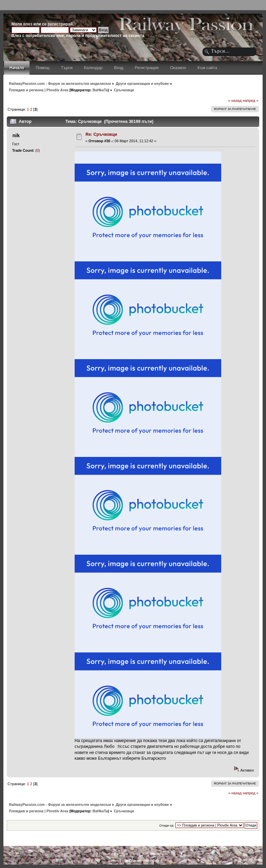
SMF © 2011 (131, 854)
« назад (235, 100)
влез (28, 24)
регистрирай (60, 24)
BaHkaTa (100, 90)
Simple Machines (155, 854)
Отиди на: (167, 825)
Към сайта (207, 68)
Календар (93, 68)
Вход (119, 68)
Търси (67, 68)
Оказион (178, 68)
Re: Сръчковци (101, 134)
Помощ (42, 68)
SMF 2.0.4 (111, 854)
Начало (17, 68)
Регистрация (147, 68)
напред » (251, 100)
